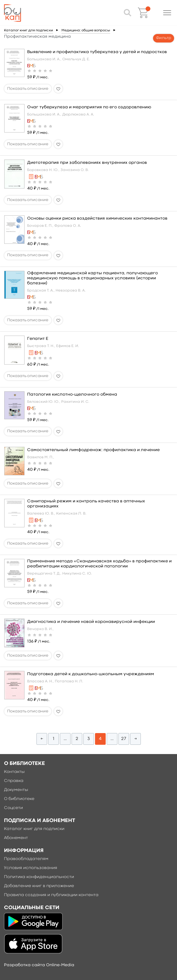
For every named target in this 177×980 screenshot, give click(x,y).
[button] (167, 13)
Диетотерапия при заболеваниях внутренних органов (87, 163)
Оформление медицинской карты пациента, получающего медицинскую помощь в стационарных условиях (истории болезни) (92, 278)
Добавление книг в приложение (39, 886)
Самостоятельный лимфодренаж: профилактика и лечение (93, 450)
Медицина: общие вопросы (86, 30)
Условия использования (31, 868)
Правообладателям (26, 859)
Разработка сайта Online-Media (39, 965)
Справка (14, 781)
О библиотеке (19, 799)
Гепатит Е (38, 339)
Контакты (14, 772)
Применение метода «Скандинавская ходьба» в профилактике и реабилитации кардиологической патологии (99, 564)
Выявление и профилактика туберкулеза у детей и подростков (97, 52)
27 (124, 739)
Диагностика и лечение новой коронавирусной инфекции (91, 622)
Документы (16, 790)
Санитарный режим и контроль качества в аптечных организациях (86, 504)
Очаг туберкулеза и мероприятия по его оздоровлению (89, 107)
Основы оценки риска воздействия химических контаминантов (97, 219)
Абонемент (16, 838)
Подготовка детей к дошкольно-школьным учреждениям (91, 674)
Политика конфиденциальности (39, 877)
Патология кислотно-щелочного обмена (72, 395)
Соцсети (13, 808)
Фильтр (164, 38)
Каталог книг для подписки (28, 30)
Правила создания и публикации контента (51, 895)
